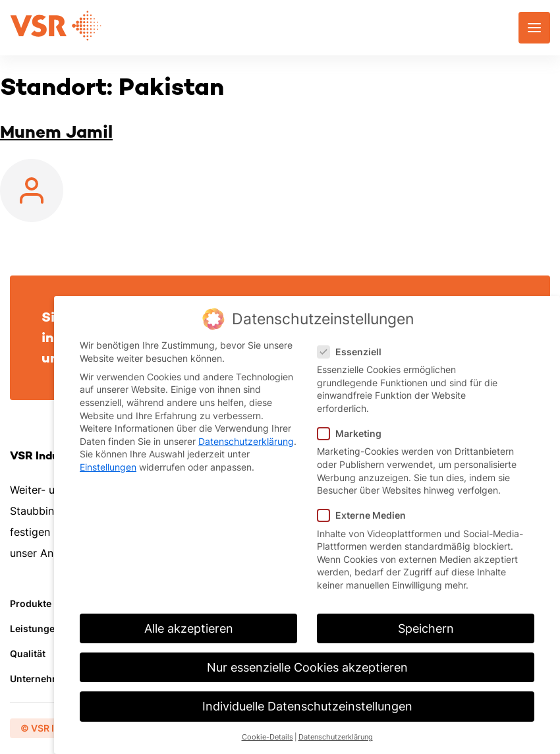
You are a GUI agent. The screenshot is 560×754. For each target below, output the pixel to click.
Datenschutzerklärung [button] (336, 737)
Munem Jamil (56, 132)
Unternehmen (41, 679)
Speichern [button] (426, 628)
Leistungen (35, 628)
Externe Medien (366, 515)
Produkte (31, 603)
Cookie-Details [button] (267, 737)
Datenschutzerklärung (246, 441)
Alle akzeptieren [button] (189, 628)
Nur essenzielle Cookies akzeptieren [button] (307, 667)
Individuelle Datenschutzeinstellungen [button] (307, 706)
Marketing (353, 433)
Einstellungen (108, 467)
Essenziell (353, 352)
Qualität (28, 653)
